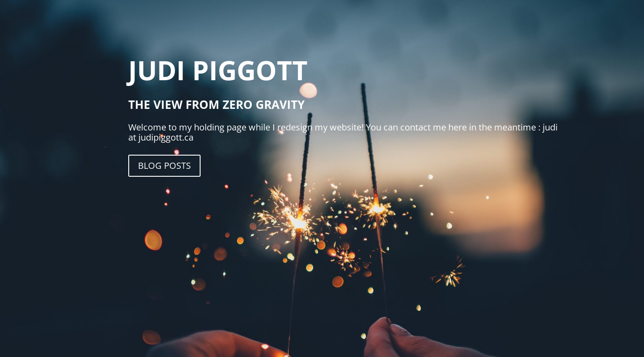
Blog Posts (164, 165)
